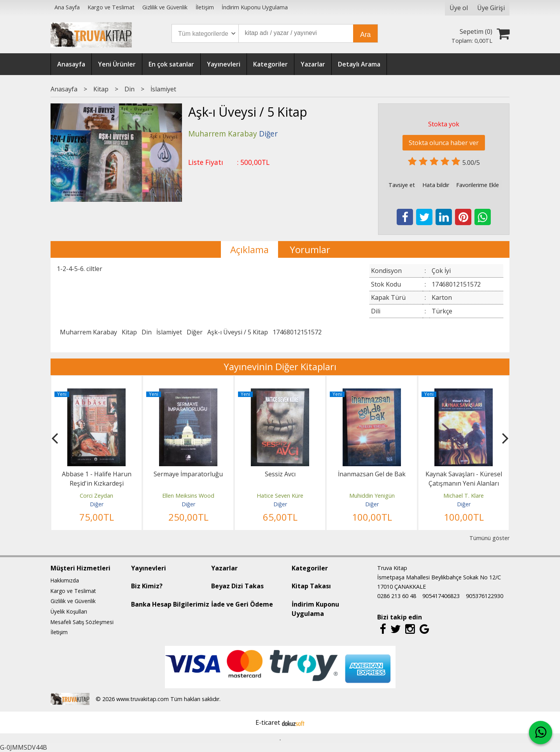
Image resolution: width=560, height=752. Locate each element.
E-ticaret (268, 722)
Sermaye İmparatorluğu (188, 474)
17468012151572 (297, 332)
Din (147, 332)
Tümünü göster (489, 538)
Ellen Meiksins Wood (188, 496)
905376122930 (485, 596)
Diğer (195, 332)
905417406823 (441, 596)
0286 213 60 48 (397, 596)
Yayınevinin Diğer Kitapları (280, 366)
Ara (365, 35)
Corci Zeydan (96, 496)
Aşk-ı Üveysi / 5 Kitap (238, 332)
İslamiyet (169, 332)
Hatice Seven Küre (280, 496)
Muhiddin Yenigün (372, 496)
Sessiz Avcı (280, 474)
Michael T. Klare (464, 496)
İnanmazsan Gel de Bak (372, 474)
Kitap (129, 332)
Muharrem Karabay (88, 332)
